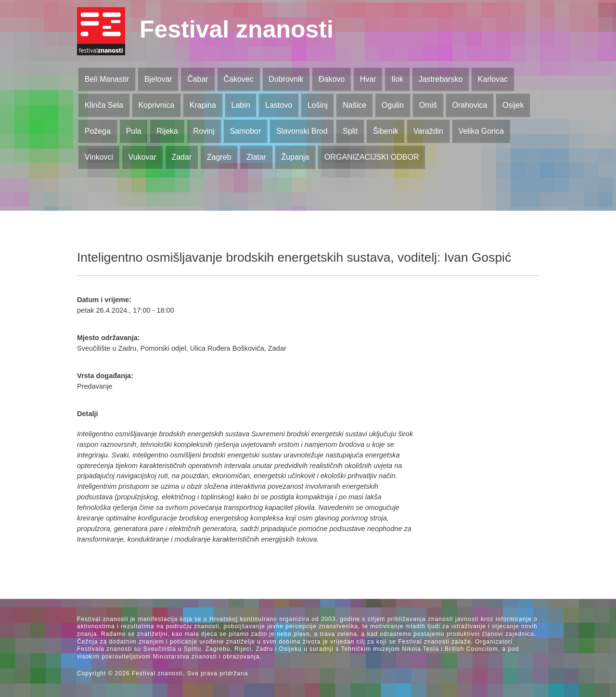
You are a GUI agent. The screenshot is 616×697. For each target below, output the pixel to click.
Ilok (397, 79)
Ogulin (393, 105)
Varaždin (428, 131)
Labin (240, 105)
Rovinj (204, 131)
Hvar (368, 79)
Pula (134, 131)
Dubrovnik (286, 79)
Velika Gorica (481, 131)
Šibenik (385, 131)
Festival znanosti (237, 29)
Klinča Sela (104, 105)
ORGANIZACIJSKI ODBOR (372, 157)
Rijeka (167, 131)
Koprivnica (156, 105)
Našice (354, 105)
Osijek (513, 105)
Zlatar (256, 157)
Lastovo (279, 105)
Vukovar (142, 157)
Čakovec (238, 79)
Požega (98, 131)
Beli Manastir (107, 79)
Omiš (428, 105)
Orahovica (470, 105)
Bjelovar (158, 79)
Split (350, 131)
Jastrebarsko (441, 79)
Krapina (203, 105)
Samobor (245, 131)
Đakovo (332, 79)
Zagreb (219, 157)
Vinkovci (99, 157)
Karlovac (493, 79)
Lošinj (318, 105)
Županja (295, 157)
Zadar (181, 157)
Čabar (198, 79)
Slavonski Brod (302, 131)
